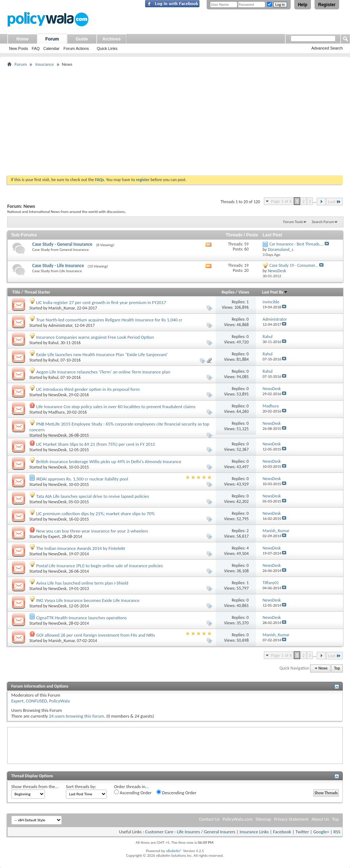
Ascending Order (133, 792)
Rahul (54, 343)
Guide (82, 39)
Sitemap (263, 819)
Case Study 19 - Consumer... (294, 265)
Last (334, 202)
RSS (337, 832)
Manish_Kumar (62, 308)
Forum (52, 39)
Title (16, 292)
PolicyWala (60, 701)
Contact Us (209, 819)
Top (337, 668)
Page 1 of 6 (281, 201)
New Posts (19, 48)
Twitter (302, 832)
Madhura (57, 412)
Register (327, 5)
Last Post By (275, 292)
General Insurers (220, 832)
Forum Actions (76, 48)
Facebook (282, 832)
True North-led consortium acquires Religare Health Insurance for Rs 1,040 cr (109, 320)
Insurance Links (254, 832)
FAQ (36, 48)
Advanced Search (327, 48)
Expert (54, 536)
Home (22, 39)
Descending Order (176, 792)
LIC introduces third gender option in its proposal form (88, 389)
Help (303, 5)
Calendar (52, 48)
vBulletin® (174, 851)
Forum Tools (293, 222)
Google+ (321, 832)
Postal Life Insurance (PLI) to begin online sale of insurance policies (100, 566)
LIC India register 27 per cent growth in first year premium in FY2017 (101, 302)
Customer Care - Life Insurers (173, 832)
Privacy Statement (291, 819)
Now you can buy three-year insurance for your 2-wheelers (92, 531)
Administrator (60, 325)
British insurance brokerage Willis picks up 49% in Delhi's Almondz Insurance (109, 461)
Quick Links (107, 48)
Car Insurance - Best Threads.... (296, 244)
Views (244, 292)
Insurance (44, 64)
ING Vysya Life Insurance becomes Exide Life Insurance (88, 600)
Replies (228, 292)
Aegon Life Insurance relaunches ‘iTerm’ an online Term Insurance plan (103, 372)
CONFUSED (36, 701)
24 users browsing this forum (76, 716)
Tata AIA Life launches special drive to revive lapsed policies (93, 496)
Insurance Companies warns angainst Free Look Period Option (95, 337)
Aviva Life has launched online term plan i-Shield (82, 583)
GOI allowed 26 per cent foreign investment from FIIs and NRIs (96, 635)
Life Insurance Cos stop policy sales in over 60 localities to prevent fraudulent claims (116, 407)
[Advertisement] (175, 121)
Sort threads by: (81, 786)
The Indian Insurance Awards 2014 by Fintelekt (81, 548)
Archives (112, 39)
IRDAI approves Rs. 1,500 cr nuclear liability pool (82, 479)
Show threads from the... (35, 786)
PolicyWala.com (238, 819)
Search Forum (323, 222)
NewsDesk (58, 395)
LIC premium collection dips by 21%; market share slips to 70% (96, 514)
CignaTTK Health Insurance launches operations (81, 618)
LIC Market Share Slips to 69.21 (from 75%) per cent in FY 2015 (96, 444)
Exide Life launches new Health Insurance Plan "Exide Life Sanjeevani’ (102, 354)
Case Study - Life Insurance (58, 266)
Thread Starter (37, 292)
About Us (320, 819)
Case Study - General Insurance (62, 244)
